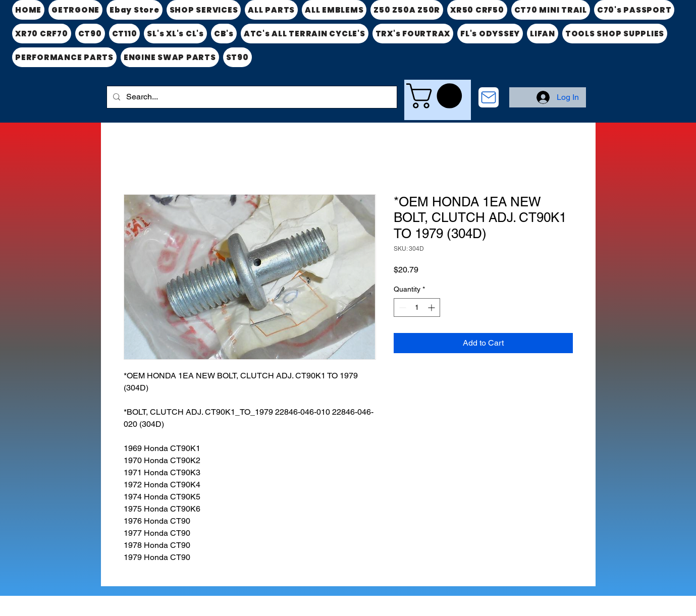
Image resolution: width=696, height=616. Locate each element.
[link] (437, 96)
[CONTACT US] (489, 97)
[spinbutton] (417, 307)
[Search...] (251, 97)
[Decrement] (401, 307)
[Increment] (432, 307)
